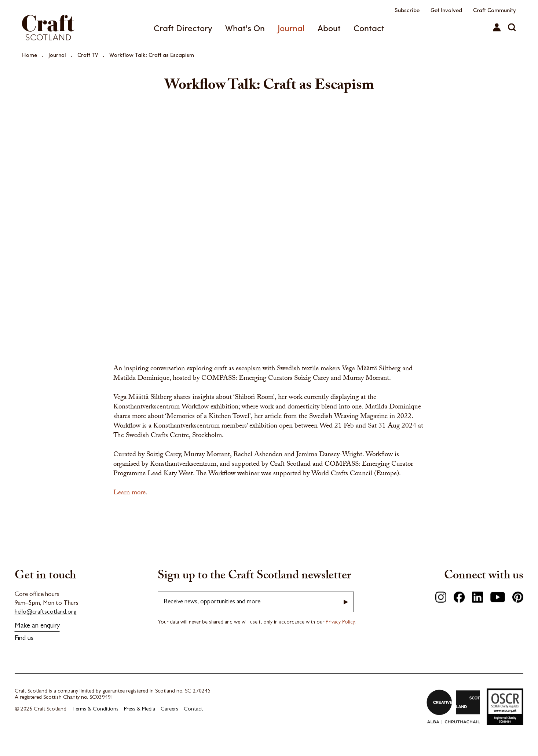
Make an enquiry (37, 626)
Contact (369, 28)
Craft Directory (183, 28)
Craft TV (88, 55)
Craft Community (495, 10)
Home (30, 55)
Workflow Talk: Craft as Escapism (152, 55)
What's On (245, 28)
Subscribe (407, 10)
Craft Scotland (48, 28)
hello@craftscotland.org (46, 612)
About (329, 28)
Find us (24, 639)
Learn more (129, 493)
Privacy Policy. (341, 622)
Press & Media (140, 710)
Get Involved (446, 10)
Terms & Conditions (95, 710)
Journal (291, 28)
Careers (169, 710)
